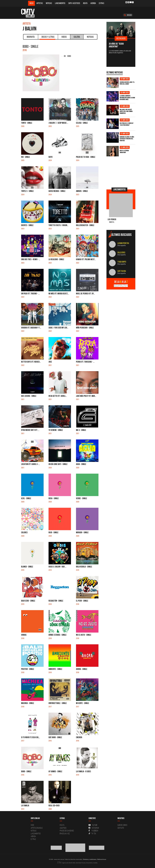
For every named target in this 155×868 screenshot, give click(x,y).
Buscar (128, 15)
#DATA (85, 3)
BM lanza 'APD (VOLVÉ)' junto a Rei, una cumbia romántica (126, 111)
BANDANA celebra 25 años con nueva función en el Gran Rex (127, 139)
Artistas (40, 3)
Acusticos (63, 828)
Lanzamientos (60, 3)
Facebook (93, 831)
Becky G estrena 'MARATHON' (124, 151)
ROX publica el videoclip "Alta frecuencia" (126, 124)
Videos (64, 37)
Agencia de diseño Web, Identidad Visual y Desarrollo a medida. (77, 863)
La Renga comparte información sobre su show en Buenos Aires (127, 98)
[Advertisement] (121, 172)
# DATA (62, 825)
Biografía (31, 37)
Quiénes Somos (122, 825)
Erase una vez (65, 834)
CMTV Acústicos (74, 3)
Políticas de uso (102, 859)
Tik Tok (92, 834)
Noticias (49, 3)
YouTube (93, 825)
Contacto (121, 828)
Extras (102, 3)
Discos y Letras (47, 37)
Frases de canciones (67, 831)
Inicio (31, 3)
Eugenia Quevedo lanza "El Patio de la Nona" (127, 83)
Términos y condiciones (90, 859)
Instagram (94, 828)
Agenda (93, 3)
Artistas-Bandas (37, 828)
